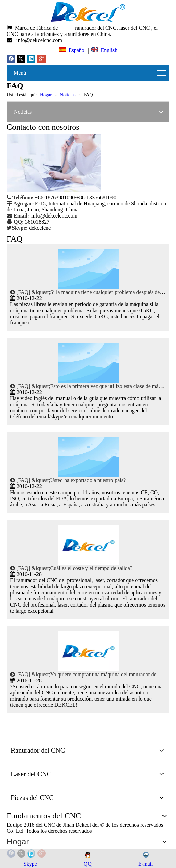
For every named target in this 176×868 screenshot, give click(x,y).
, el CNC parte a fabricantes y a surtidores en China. (82, 31)
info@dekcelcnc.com (40, 40)
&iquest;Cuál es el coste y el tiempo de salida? (82, 568)
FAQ (23, 292)
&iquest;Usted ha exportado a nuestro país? (79, 480)
